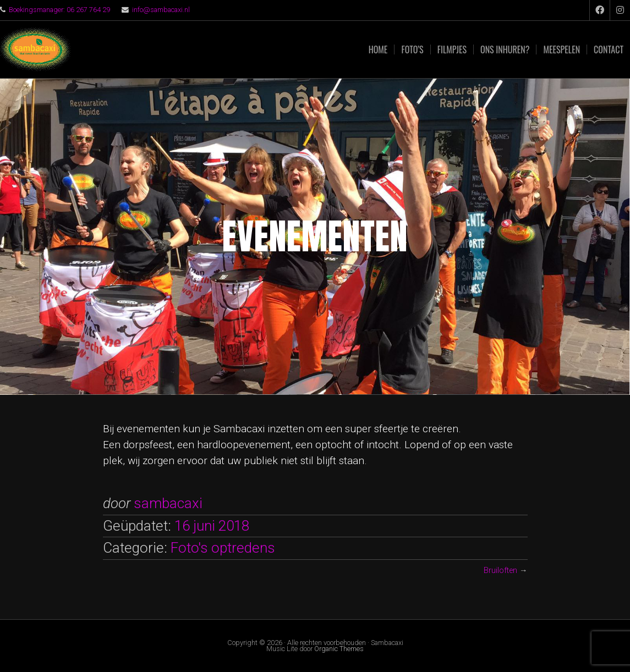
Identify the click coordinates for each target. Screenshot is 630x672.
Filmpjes (452, 49)
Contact (609, 49)
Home (378, 49)
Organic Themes (339, 649)
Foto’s (412, 49)
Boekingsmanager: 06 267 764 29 (59, 10)
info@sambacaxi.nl (161, 10)
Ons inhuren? (505, 49)
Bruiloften (500, 571)
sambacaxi (168, 503)
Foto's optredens (223, 548)
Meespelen (561, 49)
